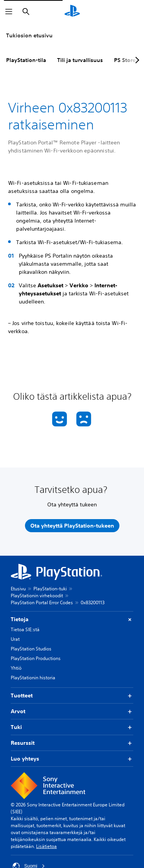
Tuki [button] (72, 727)
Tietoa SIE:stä (25, 629)
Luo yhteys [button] (72, 759)
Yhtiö (16, 668)
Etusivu (18, 589)
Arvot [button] (72, 711)
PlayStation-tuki (50, 589)
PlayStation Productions (36, 658)
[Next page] (136, 60)
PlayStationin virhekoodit (37, 596)
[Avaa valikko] (9, 12)
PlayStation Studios (31, 649)
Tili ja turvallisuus (80, 60)
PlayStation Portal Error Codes (42, 602)
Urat (15, 639)
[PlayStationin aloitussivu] (72, 12)
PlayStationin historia (33, 678)
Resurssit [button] (72, 743)
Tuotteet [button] (72, 696)
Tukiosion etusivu (29, 35)
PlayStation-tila (26, 60)
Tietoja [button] (72, 619)
